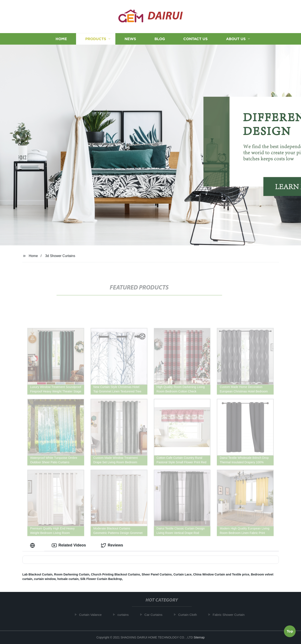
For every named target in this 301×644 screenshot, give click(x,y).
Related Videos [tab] (69, 545)
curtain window (45, 579)
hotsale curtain (68, 579)
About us (236, 39)
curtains (126, 615)
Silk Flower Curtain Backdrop (101, 579)
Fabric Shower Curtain (232, 615)
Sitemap (199, 637)
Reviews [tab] (112, 545)
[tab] (33, 545)
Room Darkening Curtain (72, 574)
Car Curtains (156, 615)
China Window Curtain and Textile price (221, 574)
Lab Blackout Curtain (37, 574)
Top (290, 631)
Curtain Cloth (191, 615)
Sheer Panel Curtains (157, 574)
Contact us (195, 39)
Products (96, 39)
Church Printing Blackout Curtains (115, 574)
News (130, 39)
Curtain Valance (93, 615)
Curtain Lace (183, 574)
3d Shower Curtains (60, 256)
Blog (160, 39)
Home (61, 39)
